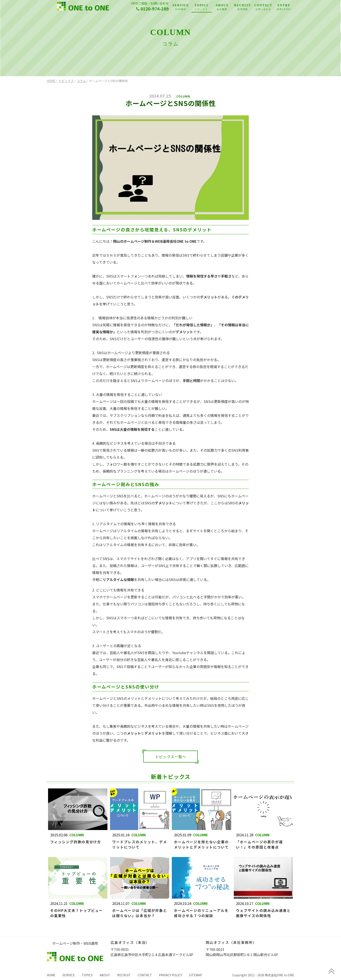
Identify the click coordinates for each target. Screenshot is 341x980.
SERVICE (181, 8)
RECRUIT (243, 8)
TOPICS (201, 8)
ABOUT (222, 8)
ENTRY (284, 8)
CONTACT (263, 8)
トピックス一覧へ (171, 757)
